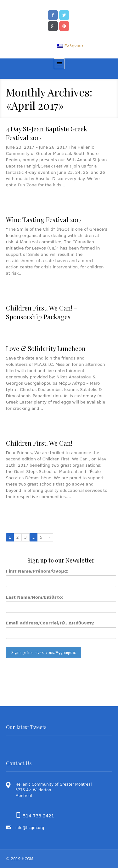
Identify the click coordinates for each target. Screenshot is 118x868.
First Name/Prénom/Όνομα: (37, 571)
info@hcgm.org (30, 828)
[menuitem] (70, 46)
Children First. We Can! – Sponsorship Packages (42, 312)
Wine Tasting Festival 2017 (44, 220)
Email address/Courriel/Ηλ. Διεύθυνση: (50, 623)
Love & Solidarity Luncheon (46, 348)
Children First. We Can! (39, 443)
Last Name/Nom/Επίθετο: (35, 597)
